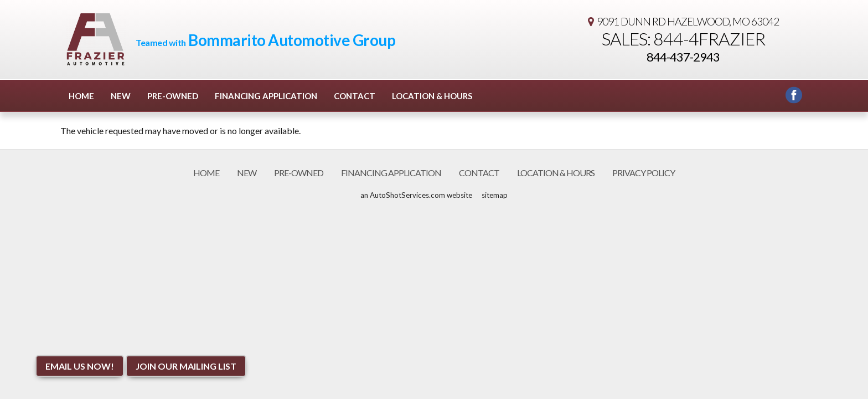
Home (81, 96)
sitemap (495, 195)
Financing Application (266, 96)
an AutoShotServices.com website (416, 195)
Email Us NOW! (80, 366)
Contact (355, 96)
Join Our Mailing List (186, 366)
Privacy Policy (644, 173)
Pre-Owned (173, 96)
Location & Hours (432, 96)
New (121, 96)
